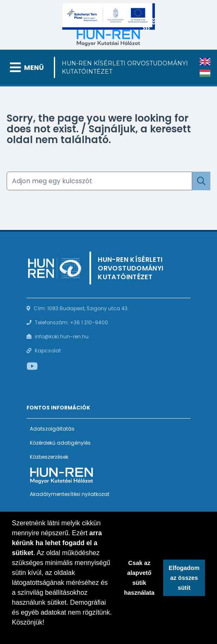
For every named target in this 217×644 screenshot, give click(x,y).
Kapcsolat (48, 351)
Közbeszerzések (49, 457)
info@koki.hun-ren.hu (62, 336)
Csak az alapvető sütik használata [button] (140, 578)
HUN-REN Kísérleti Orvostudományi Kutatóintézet (125, 67)
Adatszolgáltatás (52, 429)
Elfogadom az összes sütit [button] (184, 578)
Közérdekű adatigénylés (60, 443)
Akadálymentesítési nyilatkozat (70, 494)
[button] (13, 633)
